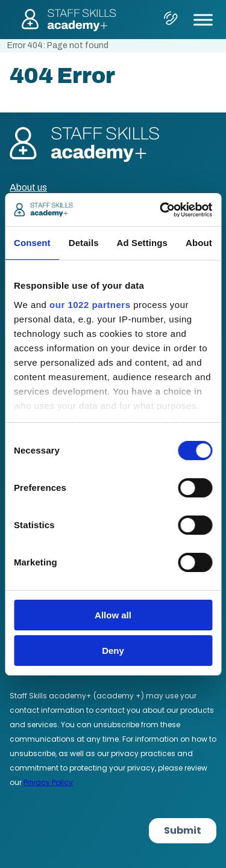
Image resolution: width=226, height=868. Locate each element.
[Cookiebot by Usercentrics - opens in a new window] (161, 210)
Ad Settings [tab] (142, 243)
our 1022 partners (90, 305)
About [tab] (199, 243)
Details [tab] (84, 243)
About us (28, 187)
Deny (113, 651)
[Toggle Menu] (203, 20)
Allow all (113, 615)
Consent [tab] (32, 243)
